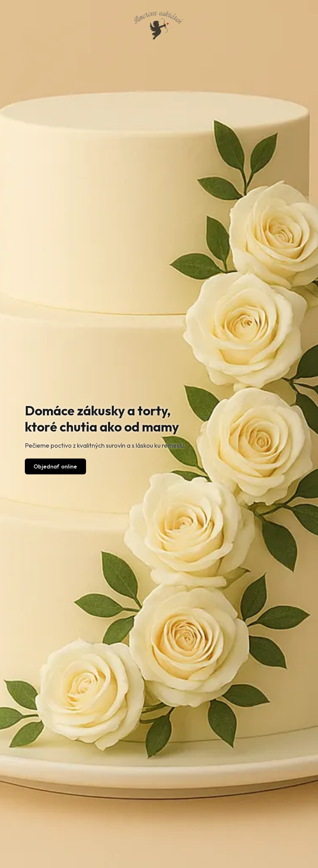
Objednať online (55, 466)
